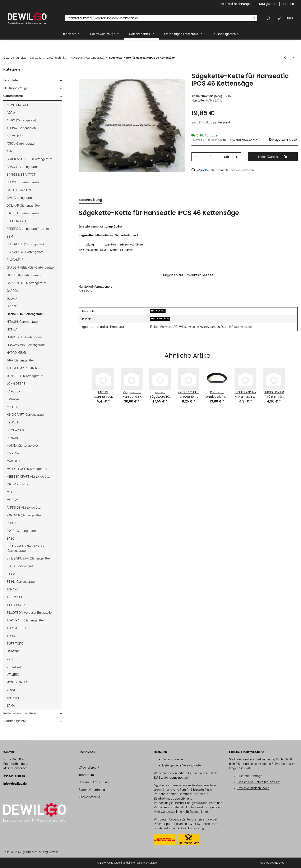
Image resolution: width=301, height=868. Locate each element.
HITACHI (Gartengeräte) (23, 322)
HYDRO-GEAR (16, 353)
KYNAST (13, 422)
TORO (11, 636)
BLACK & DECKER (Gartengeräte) (29, 159)
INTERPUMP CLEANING (23, 368)
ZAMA (11, 706)
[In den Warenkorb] (82, 70)
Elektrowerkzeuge (16, 88)
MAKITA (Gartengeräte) (22, 446)
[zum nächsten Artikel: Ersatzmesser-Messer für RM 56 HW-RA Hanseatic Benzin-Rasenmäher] (293, 58)
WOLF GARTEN (17, 682)
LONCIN (12, 438)
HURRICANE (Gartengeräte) (26, 337)
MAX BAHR (14, 461)
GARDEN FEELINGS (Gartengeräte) (31, 267)
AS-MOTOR (15, 136)
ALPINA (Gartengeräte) (22, 128)
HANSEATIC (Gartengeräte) (25, 314)
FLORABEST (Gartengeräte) (26, 252)
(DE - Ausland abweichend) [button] (241, 140)
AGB (82, 760)
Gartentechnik (160, 318)
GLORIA (12, 298)
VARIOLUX (14, 667)
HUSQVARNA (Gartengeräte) (26, 345)
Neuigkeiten (268, 4)
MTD (10, 492)
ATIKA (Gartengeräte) (21, 144)
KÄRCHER (13, 391)
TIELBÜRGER (16, 605)
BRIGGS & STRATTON (22, 175)
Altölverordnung (90, 797)
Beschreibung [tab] (90, 200)
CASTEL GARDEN (19, 190)
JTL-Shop (279, 863)
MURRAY (13, 500)
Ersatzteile (11, 80)
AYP (9, 151)
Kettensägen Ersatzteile (20, 713)
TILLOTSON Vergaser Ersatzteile (29, 613)
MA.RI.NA (13, 453)
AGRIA (11, 113)
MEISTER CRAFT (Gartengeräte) (28, 477)
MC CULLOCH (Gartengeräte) (27, 469)
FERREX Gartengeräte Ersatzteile (29, 229)
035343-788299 (14, 776)
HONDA (12, 329)
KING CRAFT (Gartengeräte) (26, 415)
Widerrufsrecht (89, 768)
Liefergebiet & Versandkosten (182, 765)
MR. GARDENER (18, 484)
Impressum (86, 775)
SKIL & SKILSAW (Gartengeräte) (28, 558)
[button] (269, 18)
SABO (11, 539)
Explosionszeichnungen (253, 788)
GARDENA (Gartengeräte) (24, 275)
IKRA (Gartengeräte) (20, 360)
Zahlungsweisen (173, 759)
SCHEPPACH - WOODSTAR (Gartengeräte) (26, 548)
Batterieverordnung (92, 790)
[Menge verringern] (196, 157)
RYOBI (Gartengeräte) (21, 531)
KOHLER (12, 407)
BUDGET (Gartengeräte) (23, 182)
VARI (10, 659)
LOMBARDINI (16, 430)
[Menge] (211, 157)
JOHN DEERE (16, 384)
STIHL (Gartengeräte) (21, 582)
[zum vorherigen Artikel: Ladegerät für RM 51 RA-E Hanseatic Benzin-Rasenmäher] (285, 58)
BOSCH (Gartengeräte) (22, 167)
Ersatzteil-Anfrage (250, 776)
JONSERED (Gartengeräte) (25, 376)
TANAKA (12, 589)
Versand (224, 122)
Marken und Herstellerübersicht (259, 782)
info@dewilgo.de (15, 784)
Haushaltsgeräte (15, 721)
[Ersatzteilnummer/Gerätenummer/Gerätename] (158, 18)
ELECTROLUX (16, 221)
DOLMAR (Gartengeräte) (23, 206)
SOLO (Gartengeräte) (21, 566)
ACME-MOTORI (17, 105)
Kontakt (289, 4)
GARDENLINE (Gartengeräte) (26, 283)
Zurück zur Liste (16, 58)
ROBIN (11, 523)
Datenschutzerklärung (94, 782)
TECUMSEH (15, 597)
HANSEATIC (158, 311)
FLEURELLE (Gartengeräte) (25, 244)
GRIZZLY (12, 306)
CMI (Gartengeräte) (20, 198)
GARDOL (13, 291)
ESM (10, 237)
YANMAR (13, 698)
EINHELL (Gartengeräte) (23, 213)
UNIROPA (13, 651)
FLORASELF (15, 260)
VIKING (11, 690)
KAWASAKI (14, 399)
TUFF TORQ (15, 644)
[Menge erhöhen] (236, 157)
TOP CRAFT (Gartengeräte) (25, 620)
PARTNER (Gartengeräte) (24, 515)
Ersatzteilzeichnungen (237, 4)
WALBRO (13, 675)
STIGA (11, 574)
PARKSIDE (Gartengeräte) (24, 508)
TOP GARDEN (16, 628)
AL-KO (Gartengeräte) (21, 120)
